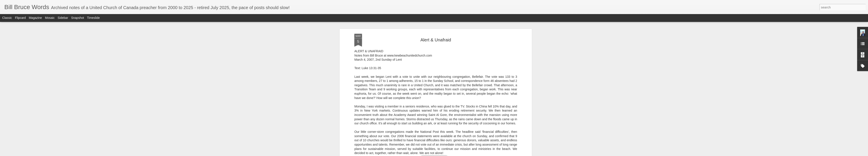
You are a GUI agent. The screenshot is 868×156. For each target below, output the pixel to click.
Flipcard (20, 18)
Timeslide (93, 18)
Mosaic (50, 18)
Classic (7, 18)
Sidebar (63, 18)
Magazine (35, 18)
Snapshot (78, 18)
